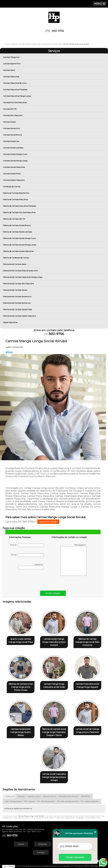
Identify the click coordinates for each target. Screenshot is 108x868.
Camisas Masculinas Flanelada (15, 89)
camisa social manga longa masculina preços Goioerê (54, 641)
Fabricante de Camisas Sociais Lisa (17, 303)
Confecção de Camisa (12, 187)
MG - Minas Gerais (13, 799)
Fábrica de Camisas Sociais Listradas (18, 232)
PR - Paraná (30, 799)
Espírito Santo (34, 794)
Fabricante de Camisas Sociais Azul (17, 296)
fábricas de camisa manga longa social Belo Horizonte (87, 641)
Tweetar (9, 352)
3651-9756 (58, 31)
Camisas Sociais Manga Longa (15, 161)
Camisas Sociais (9, 122)
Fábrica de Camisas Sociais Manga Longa (20, 245)
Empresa (43, 841)
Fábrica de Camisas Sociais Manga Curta (20, 238)
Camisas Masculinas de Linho (15, 83)
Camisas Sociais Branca (13, 135)
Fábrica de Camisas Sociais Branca (17, 225)
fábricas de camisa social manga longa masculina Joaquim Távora (54, 730)
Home (21, 841)
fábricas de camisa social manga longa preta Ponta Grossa (21, 686)
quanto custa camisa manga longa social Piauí (21, 640)
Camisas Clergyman (11, 57)
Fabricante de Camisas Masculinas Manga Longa (23, 277)
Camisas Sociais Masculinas (14, 167)
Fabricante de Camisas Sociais (15, 290)
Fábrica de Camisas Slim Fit (14, 219)
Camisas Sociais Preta (12, 174)
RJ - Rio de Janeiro (46, 799)
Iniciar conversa (75, 857)
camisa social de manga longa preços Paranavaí (87, 729)
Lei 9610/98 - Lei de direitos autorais (88, 815)
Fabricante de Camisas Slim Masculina (19, 284)
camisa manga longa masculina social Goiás (54, 684)
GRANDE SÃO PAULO (69, 794)
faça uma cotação (48, 522)
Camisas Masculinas (11, 77)
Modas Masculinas (10, 322)
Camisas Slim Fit (10, 109)
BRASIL (22, 794)
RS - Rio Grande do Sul (68, 799)
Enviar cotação (53, 593)
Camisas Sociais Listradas (13, 148)
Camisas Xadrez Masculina (14, 180)
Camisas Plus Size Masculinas (15, 102)
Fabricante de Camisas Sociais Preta (18, 309)
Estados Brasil (50, 794)
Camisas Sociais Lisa (11, 141)
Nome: (27, 545)
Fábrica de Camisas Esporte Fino (16, 193)
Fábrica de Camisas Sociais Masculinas (18, 251)
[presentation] (27, 579)
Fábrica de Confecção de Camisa (16, 258)
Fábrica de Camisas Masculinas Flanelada (20, 206)
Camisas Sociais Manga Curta (15, 154)
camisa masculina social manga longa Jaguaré (87, 684)
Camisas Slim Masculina (13, 115)
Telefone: (31, 566)
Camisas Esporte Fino (12, 64)
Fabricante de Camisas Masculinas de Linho (21, 271)
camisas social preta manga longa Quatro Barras (21, 730)
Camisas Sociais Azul (12, 128)
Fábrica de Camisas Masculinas (16, 199)
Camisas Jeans (9, 70)
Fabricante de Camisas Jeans (15, 264)
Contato (41, 850)
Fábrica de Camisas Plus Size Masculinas (19, 212)
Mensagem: (73, 560)
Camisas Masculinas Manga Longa (17, 96)
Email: (27, 555)
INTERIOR (86, 794)
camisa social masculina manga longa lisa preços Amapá (54, 774)
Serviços (54, 51)
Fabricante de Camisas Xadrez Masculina (20, 316)
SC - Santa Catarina (90, 799)
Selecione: (10, 794)
